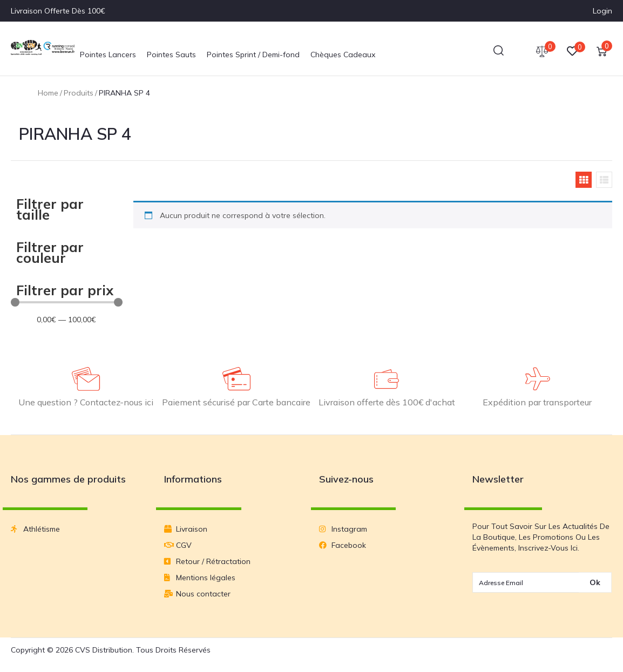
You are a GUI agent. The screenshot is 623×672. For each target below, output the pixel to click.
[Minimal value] (67, 302)
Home (48, 93)
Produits (79, 93)
